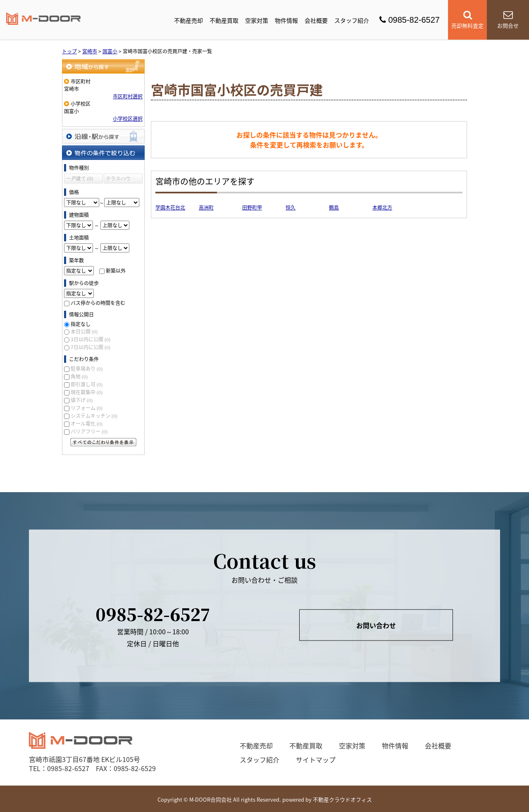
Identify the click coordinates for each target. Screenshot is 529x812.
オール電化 (87, 424)
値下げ (82, 400)
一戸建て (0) (80, 179)
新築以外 (116, 271)
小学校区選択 (128, 119)
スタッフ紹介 (352, 20)
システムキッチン (94, 416)
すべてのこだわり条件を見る (103, 442)
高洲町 (206, 207)
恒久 (291, 207)
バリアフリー (89, 431)
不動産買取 (224, 20)
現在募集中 (87, 392)
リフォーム (87, 408)
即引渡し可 (87, 384)
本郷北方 (382, 207)
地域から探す (103, 66)
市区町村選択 (128, 96)
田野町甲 (252, 207)
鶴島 (334, 207)
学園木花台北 (170, 207)
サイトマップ (316, 760)
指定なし (81, 324)
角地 (79, 376)
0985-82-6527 (410, 20)
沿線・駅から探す (103, 136)
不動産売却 (188, 20)
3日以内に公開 (91, 339)
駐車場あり (87, 369)
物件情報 (286, 20)
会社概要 (316, 20)
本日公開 (84, 331)
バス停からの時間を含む (98, 303)
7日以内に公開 (91, 347)
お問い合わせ (376, 625)
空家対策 (257, 20)
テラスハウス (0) (118, 180)
